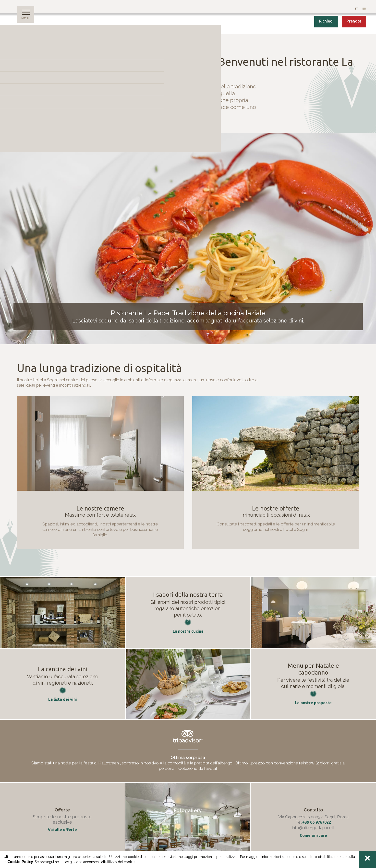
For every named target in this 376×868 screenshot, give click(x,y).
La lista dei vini (63, 699)
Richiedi (326, 21)
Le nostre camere (100, 508)
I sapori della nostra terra (188, 595)
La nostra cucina (188, 631)
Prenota (354, 21)
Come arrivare (313, 835)
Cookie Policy (20, 862)
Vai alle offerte (62, 830)
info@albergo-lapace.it (313, 828)
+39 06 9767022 (317, 822)
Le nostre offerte (276, 508)
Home (21, 45)
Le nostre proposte (313, 703)
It (357, 9)
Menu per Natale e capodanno (313, 669)
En (364, 9)
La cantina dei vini (63, 669)
